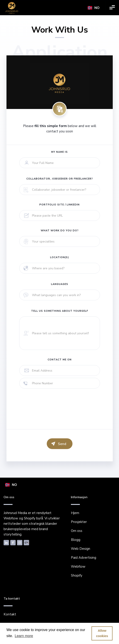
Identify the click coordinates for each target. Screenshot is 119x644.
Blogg (76, 540)
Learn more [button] (24, 636)
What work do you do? (60, 231)
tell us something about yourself (60, 311)
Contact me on (60, 360)
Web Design (81, 549)
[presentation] (53, 411)
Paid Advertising (84, 558)
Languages (60, 284)
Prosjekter (79, 522)
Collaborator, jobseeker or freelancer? (60, 179)
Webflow (78, 567)
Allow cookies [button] (102, 633)
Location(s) (59, 257)
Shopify (77, 575)
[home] (12, 8)
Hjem (75, 513)
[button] (94, 8)
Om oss (77, 531)
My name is (59, 152)
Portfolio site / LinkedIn (59, 205)
